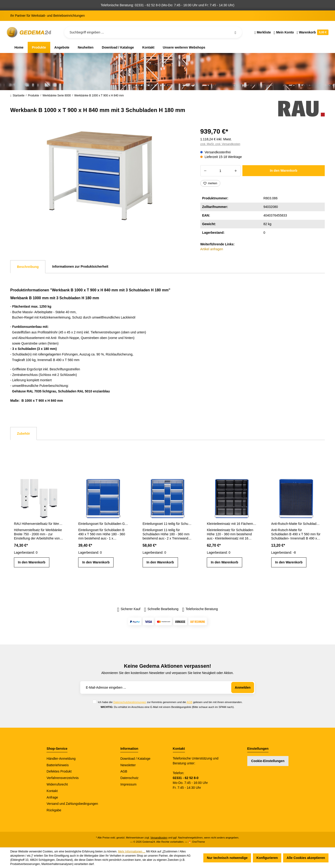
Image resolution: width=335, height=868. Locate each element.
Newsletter (128, 765)
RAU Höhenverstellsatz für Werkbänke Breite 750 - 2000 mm (39, 524)
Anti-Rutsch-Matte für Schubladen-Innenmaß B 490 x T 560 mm (296, 524)
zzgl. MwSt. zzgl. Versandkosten (220, 144)
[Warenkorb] (312, 32)
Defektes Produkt (59, 771)
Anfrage (52, 797)
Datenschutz (129, 778)
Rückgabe (54, 810)
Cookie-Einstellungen (268, 761)
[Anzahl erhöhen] (236, 171)
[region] (100, 176)
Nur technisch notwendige (227, 858)
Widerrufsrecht (57, 784)
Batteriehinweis (58, 765)
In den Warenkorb (284, 171)
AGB (189, 702)
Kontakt (52, 791)
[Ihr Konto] (284, 32)
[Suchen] (235, 32)
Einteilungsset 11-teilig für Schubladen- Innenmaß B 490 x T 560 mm (167, 524)
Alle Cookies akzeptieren (306, 858)
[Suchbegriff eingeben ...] (153, 32)
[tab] (28, 267)
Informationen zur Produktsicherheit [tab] (80, 266)
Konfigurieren (267, 858)
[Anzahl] (220, 171)
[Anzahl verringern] (205, 171)
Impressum (128, 784)
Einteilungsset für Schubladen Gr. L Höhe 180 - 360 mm (103, 524)
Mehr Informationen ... (132, 852)
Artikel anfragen (212, 249)
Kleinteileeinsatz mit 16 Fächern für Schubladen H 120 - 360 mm (232, 524)
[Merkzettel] (263, 32)
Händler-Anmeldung (61, 759)
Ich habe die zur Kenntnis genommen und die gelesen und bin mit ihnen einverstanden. (170, 702)
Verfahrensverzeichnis (63, 778)
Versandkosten (159, 838)
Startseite (17, 95)
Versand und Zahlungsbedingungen (72, 804)
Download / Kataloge (135, 759)
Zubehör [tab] (23, 434)
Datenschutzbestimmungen (130, 702)
